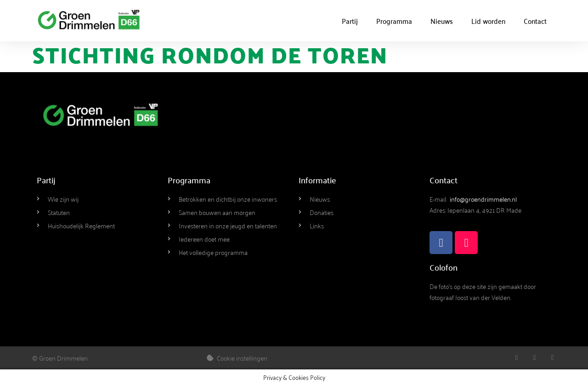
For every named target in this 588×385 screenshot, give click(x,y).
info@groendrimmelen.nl (483, 199)
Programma (394, 21)
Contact (535, 21)
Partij (350, 21)
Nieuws (442, 21)
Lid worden (488, 21)
